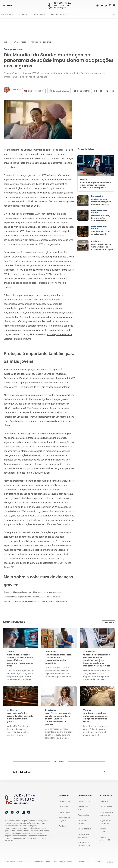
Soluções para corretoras (106, 814)
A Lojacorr (106, 795)
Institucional (85, 795)
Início (6, 42)
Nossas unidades (104, 830)
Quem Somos (84, 801)
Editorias (64, 795)
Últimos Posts (20, 42)
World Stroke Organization (27, 227)
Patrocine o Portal (83, 808)
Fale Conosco (101, 862)
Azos (70, 150)
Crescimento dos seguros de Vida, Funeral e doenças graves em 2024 (32, 597)
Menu (7, 6)
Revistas (63, 826)
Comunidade (7, 15)
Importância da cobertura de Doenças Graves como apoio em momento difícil (35, 601)
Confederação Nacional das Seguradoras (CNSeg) (47, 193)
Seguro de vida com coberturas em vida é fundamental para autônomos (33, 592)
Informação (40, 15)
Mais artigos (108, 622)
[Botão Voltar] (72, 14)
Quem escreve (85, 829)
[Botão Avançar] (76, 14)
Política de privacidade (63, 862)
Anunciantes (84, 815)
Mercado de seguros (60, 15)
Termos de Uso (84, 862)
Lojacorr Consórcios (105, 838)
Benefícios (105, 801)
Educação (24, 15)
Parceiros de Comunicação (84, 844)
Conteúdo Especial (82, 822)
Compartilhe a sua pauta (84, 836)
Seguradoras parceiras (106, 822)
